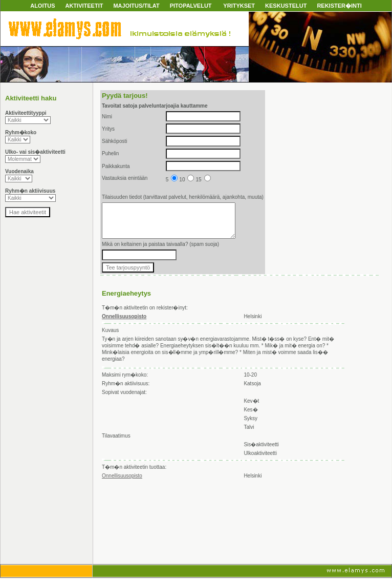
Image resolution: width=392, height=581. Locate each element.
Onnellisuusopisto (122, 476)
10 (187, 180)
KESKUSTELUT (286, 6)
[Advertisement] (147, 523)
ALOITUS (42, 6)
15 (203, 180)
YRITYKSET (239, 6)
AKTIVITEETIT (84, 6)
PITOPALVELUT (191, 6)
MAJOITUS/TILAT (136, 6)
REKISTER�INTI (339, 6)
